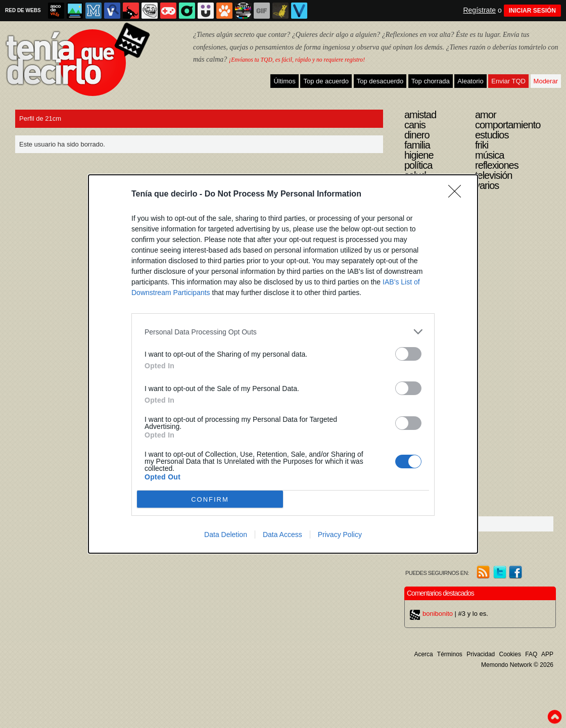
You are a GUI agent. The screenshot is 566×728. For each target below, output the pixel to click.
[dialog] (283, 364)
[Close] (458, 195)
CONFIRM (210, 499)
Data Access (282, 535)
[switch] (408, 354)
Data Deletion (226, 535)
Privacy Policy (340, 535)
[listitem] (283, 332)
